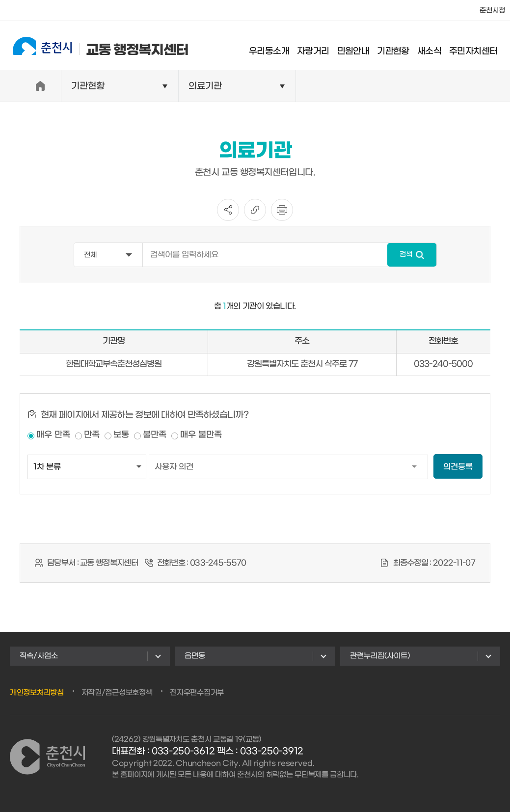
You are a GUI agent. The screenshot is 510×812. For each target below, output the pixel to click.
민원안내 (361, 46)
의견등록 (458, 467)
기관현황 (401, 46)
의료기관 (205, 86)
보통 (121, 435)
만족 (92, 435)
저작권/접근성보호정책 (117, 693)
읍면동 (195, 656)
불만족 (155, 435)
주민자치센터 (481, 46)
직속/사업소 (39, 656)
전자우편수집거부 (197, 693)
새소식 (437, 46)
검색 (406, 255)
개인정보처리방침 (37, 693)
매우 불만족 (201, 435)
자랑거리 (321, 46)
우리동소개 (277, 46)
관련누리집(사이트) (380, 656)
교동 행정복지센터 (93, 45)
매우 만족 (53, 435)
